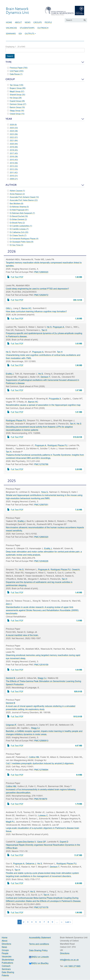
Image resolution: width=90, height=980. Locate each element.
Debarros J (31, 864)
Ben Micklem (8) (15, 203)
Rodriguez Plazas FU (16, 420)
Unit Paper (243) (15, 71)
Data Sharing (8, 972)
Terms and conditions (39, 944)
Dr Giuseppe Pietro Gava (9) (20, 242)
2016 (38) (12, 156)
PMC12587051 (41, 505)
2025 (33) (12, 128)
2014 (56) (12, 163)
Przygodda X (55, 399)
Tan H (44, 330)
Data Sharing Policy (38, 950)
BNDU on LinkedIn (39, 957)
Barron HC (26, 308)
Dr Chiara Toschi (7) (17, 235)
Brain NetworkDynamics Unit (17, 11)
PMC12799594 (41, 770)
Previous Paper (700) (17, 68)
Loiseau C (43, 815)
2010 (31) (12, 176)
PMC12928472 (41, 295)
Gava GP (41, 842)
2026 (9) (12, 125)
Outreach (43, 28)
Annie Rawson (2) (16, 194)
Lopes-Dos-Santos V (26, 842)
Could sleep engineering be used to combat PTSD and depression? (37, 289)
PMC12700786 (41, 464)
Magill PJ (10, 822)
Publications (7, 963)
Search (10, 56)
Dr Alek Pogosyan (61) (18, 210)
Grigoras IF (11, 725)
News (28, 22)
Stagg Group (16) (16, 111)
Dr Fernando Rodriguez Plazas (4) (23, 239)
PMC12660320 (41, 537)
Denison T (45, 377)
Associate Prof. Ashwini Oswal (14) (23, 197)
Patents (5, 975)
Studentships (27, 28)
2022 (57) (12, 137)
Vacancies (11, 28)
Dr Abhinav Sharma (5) (18, 207)
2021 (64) (12, 140)
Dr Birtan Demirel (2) (17, 219)
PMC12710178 (41, 907)
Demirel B (10, 678)
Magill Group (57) (16, 91)
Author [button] (11, 185)
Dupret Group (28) (16, 101)
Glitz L (9, 308)
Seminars (11, 34)
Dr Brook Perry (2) (16, 223)
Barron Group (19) (16, 107)
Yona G (44, 492)
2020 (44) (12, 144)
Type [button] (9, 62)
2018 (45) (12, 150)
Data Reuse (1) (15, 74)
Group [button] (10, 79)
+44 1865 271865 (72, 966)
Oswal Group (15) (16, 114)
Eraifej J (10, 374)
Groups (38, 22)
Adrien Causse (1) (16, 191)
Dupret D (64, 842)
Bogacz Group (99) (16, 88)
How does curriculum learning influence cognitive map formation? (36, 311)
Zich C (9, 604)
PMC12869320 (41, 272)
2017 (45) (12, 153)
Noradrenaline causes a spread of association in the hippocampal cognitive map (43, 405)
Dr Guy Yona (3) (15, 245)
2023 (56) (12, 134)
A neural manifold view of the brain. (22, 635)
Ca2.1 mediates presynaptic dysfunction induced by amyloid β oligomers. (40, 763)
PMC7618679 (41, 799)
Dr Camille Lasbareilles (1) (20, 226)
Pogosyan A (58, 327)
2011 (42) (12, 173)
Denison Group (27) (17, 104)
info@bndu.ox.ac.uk (69, 960)
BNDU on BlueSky (39, 963)
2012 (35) (12, 169)
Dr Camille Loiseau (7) (18, 229)
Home (9, 22)
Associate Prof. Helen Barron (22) (22, 200)
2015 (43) (12, 160)
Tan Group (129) (15, 85)
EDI (20, 34)
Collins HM (34, 757)
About (18, 22)
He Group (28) (14, 98)
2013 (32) (12, 166)
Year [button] (9, 119)
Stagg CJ (42, 678)
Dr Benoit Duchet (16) (18, 216)
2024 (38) (12, 131)
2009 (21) (12, 179)
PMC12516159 (41, 665)
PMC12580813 (41, 741)
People (48, 22)
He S (49, 327)
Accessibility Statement (40, 938)
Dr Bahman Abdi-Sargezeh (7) (21, 213)
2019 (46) (12, 147)
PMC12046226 (41, 561)
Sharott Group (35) (16, 95)
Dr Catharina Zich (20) (18, 232)
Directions (6, 944)
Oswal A (76, 569)
